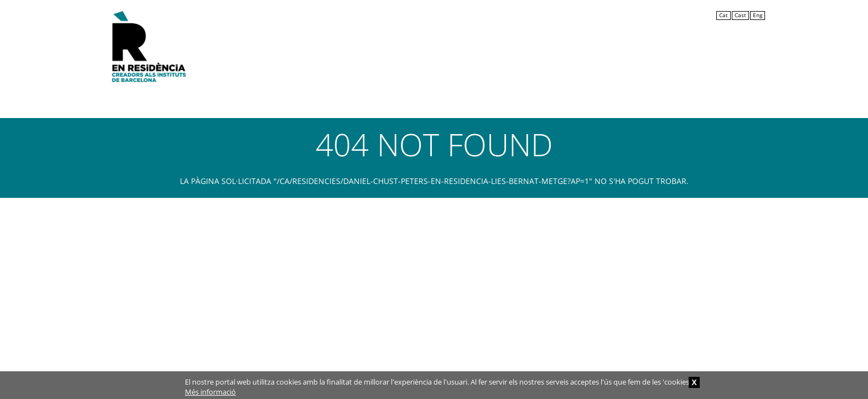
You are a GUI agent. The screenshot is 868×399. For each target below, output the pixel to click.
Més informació (210, 392)
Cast (740, 15)
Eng (758, 15)
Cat (724, 15)
